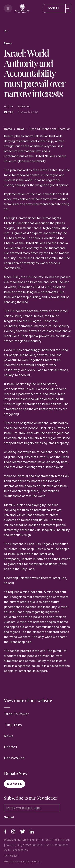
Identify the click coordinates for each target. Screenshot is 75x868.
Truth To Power (16, 714)
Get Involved (14, 758)
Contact (11, 747)
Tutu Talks (13, 725)
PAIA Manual (11, 856)
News (9, 736)
